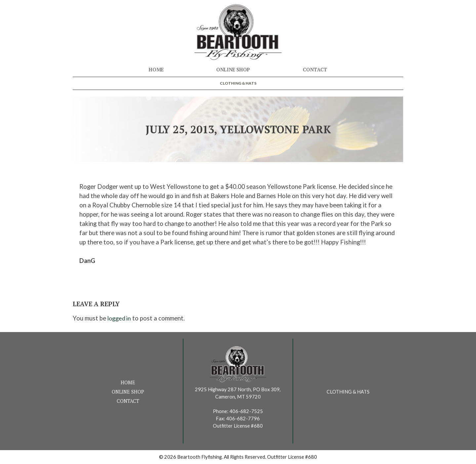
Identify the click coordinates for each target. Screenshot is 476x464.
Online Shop (233, 70)
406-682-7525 (246, 411)
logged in (120, 318)
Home (156, 70)
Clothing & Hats (238, 83)
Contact (315, 70)
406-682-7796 (243, 419)
